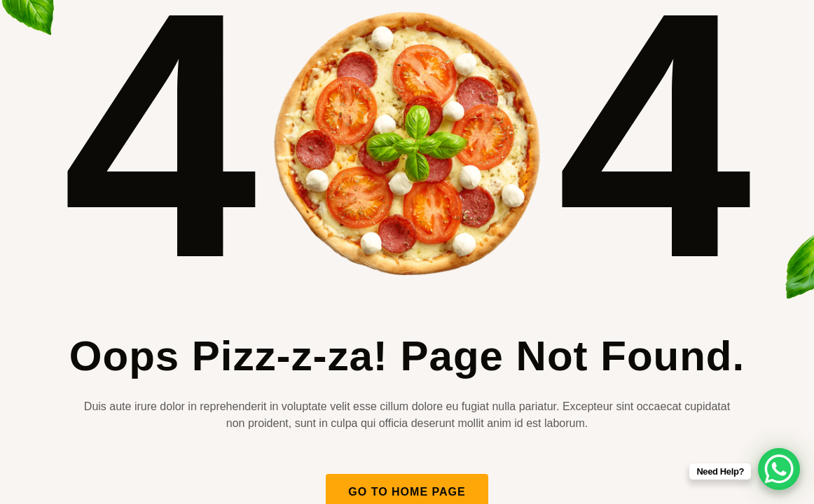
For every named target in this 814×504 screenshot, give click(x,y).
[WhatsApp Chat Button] (779, 469)
